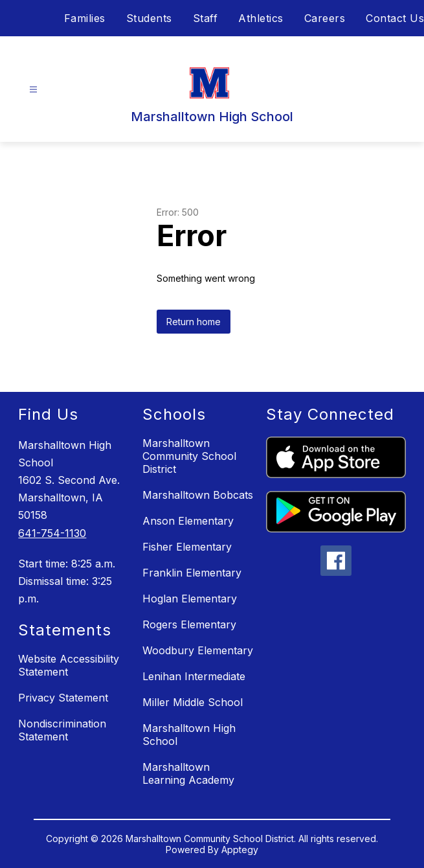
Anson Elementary (188, 521)
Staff (206, 18)
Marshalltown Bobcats (198, 495)
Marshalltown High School (189, 735)
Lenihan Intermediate (194, 676)
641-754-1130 (52, 533)
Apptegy (240, 850)
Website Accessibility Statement (69, 665)
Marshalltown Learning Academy (188, 773)
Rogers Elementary (189, 624)
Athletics (261, 18)
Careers (325, 18)
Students (149, 18)
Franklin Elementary (192, 573)
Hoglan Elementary (190, 599)
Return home (194, 322)
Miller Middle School (193, 702)
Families (85, 18)
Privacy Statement (63, 698)
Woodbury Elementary (198, 650)
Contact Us (395, 18)
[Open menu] (33, 90)
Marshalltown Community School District (189, 456)
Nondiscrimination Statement (62, 730)
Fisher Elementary (187, 547)
